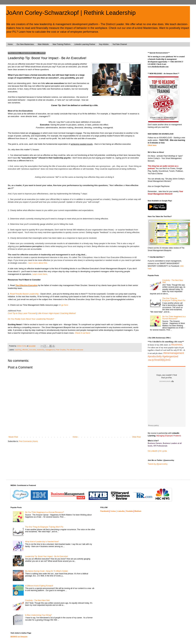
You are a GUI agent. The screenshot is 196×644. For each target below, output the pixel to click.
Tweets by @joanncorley (158, 464)
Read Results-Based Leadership (24, 294)
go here (65, 305)
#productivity (155, 356)
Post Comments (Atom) (28, 441)
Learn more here (40, 274)
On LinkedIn (153, 451)
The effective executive (75, 350)
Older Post (136, 437)
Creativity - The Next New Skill (37, 600)
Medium (138, 511)
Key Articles (104, 44)
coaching (18, 350)
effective (25, 350)
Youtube (129, 511)
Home (10, 44)
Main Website (43, 44)
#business (177, 345)
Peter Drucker (61, 350)
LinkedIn (121, 511)
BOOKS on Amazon (19, 637)
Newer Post (13, 437)
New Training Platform (62, 44)
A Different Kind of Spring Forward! (39, 586)
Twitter (113, 511)
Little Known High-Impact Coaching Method (56, 313)
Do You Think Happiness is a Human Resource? (174, 318)
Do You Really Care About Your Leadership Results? (31, 319)
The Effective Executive (26, 285)
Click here (152, 145)
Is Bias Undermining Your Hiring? (38, 615)
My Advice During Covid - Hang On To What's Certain (47, 571)
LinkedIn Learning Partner (85, 44)
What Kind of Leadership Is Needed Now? (42, 542)
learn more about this (38, 263)
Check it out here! (83, 333)
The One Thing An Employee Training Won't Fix (174, 299)
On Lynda (163, 451)
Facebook (105, 511)
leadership (41, 350)
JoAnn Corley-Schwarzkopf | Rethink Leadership (71, 13)
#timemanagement (174, 353)
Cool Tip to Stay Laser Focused (22, 313)
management (50, 350)
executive (33, 350)
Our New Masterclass (25, 44)
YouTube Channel (120, 44)
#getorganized (170, 356)
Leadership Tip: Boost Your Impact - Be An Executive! (47, 556)
